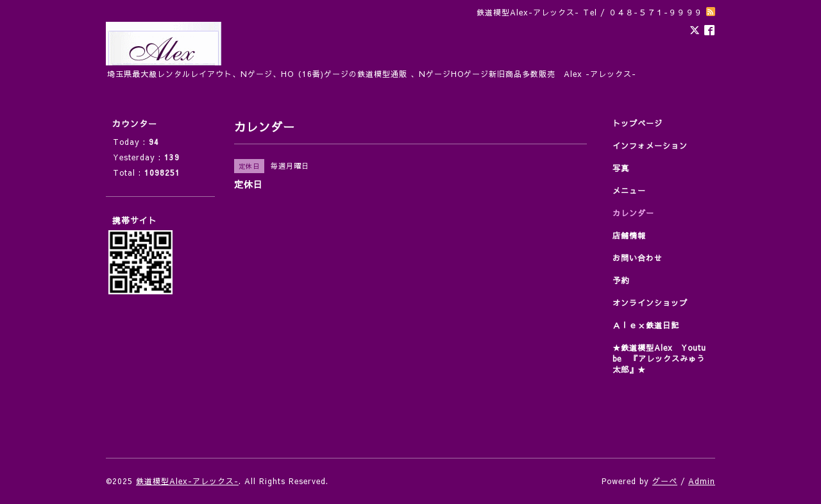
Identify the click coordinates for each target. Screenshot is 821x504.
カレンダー (633, 213)
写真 (621, 168)
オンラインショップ (650, 303)
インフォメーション (650, 146)
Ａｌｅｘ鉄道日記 (646, 325)
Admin (702, 481)
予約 (621, 280)
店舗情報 (629, 235)
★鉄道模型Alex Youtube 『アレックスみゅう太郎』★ (659, 358)
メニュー (629, 190)
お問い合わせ (638, 258)
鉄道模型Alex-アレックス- (187, 481)
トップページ (638, 123)
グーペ (665, 481)
